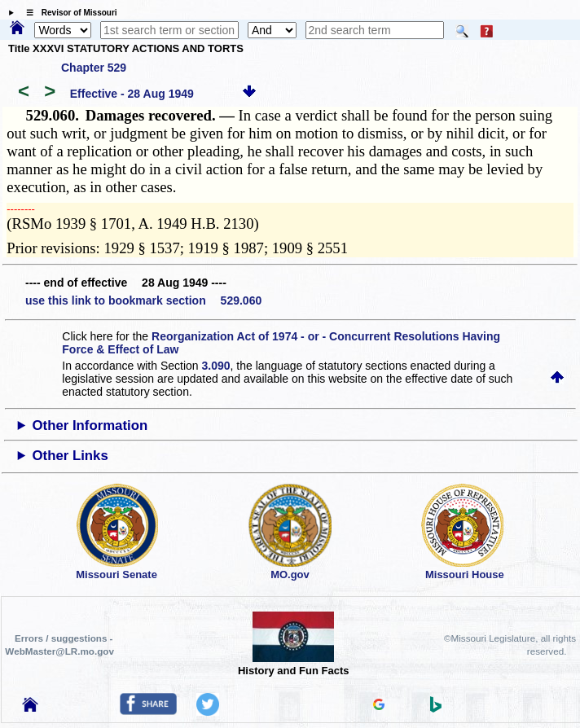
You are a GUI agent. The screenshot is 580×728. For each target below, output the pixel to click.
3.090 (216, 366)
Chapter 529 (94, 68)
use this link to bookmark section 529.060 (143, 300)
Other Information (90, 425)
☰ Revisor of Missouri (68, 13)
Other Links (70, 456)
